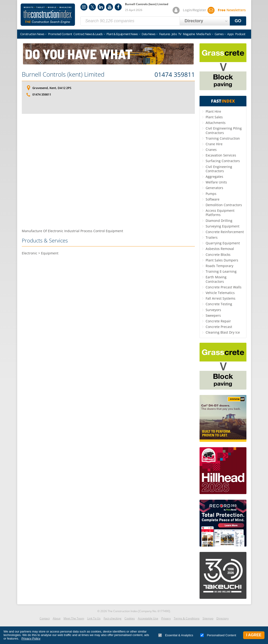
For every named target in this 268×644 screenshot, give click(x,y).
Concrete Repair (218, 321)
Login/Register (194, 10)
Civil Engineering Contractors (219, 169)
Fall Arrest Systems (221, 298)
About (57, 618)
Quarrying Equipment (223, 243)
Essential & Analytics (176, 635)
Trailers (212, 237)
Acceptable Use (148, 618)
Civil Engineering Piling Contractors (224, 130)
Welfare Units (216, 182)
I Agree (254, 635)
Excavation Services (221, 155)
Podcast (240, 34)
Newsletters (232, 10)
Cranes (211, 150)
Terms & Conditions (187, 618)
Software (213, 199)
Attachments (216, 123)
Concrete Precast (219, 327)
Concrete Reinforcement (225, 232)
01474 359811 (175, 75)
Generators (214, 188)
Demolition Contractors (224, 205)
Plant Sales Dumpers (222, 260)
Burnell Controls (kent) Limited (63, 74)
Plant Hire (213, 111)
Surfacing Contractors (223, 161)
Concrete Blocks (218, 255)
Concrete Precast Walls (224, 287)
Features (165, 34)
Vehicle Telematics (220, 293)
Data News (148, 34)
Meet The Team (74, 618)
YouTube (109, 7)
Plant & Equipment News (122, 34)
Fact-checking (113, 618)
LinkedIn (101, 7)
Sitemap (208, 618)
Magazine (189, 34)
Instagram (84, 7)
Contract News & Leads (88, 34)
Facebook (118, 7)
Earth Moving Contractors (216, 279)
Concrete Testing (219, 304)
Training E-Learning (221, 271)
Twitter (92, 7)
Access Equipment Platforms (220, 213)
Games (219, 34)
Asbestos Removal (220, 249)
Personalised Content (218, 635)
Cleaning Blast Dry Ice (223, 332)
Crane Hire (214, 144)
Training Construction (223, 138)
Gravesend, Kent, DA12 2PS (52, 88)
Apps (230, 34)
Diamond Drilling (219, 221)
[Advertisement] (108, 170)
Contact (45, 618)
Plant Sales (214, 117)
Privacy (166, 618)
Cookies (130, 618)
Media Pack (204, 34)
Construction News (32, 34)
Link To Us (94, 618)
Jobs (174, 34)
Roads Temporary (219, 266)
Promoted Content (60, 34)
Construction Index (48, 15)
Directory (223, 618)
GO (238, 21)
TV (180, 34)
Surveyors (213, 310)
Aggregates (214, 177)
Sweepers (213, 315)
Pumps (211, 194)
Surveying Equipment (223, 226)
